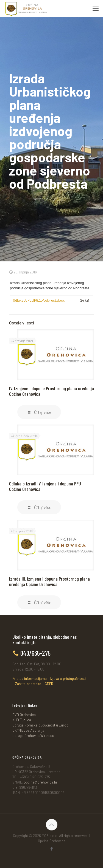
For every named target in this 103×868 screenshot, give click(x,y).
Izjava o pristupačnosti (68, 678)
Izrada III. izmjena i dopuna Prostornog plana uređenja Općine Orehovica (49, 581)
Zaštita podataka (28, 684)
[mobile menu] (96, 8)
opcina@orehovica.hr (41, 782)
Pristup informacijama (30, 678)
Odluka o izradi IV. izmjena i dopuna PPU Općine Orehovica (45, 486)
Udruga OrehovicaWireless (33, 736)
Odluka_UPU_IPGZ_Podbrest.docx (39, 300)
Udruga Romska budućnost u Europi (41, 725)
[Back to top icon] (52, 825)
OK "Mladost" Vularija (28, 730)
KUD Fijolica (22, 720)
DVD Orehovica (24, 715)
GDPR (49, 684)
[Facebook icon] (51, 849)
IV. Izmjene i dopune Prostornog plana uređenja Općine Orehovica (51, 391)
